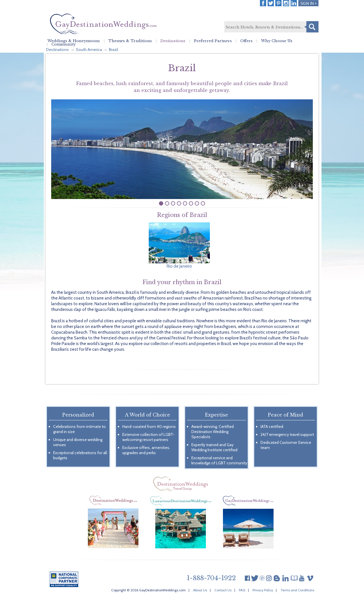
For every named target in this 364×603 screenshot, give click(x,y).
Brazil (113, 50)
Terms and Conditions (297, 590)
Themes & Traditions (130, 41)
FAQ (242, 590)
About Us (200, 590)
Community (64, 44)
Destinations (173, 41)
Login (308, 3)
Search (311, 27)
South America (89, 50)
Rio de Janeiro (179, 266)
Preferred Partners (213, 41)
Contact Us (223, 590)
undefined (161, 203)
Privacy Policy (263, 590)
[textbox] (271, 27)
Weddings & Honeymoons (74, 41)
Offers (246, 41)
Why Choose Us (277, 41)
